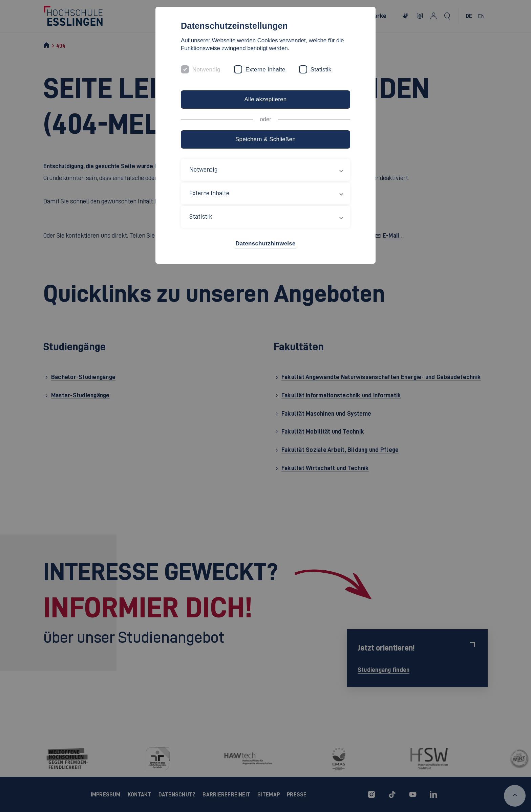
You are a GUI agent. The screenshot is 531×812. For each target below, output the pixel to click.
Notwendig (206, 70)
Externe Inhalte (265, 70)
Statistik (321, 70)
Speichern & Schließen (265, 139)
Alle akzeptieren (265, 99)
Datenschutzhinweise (265, 244)
